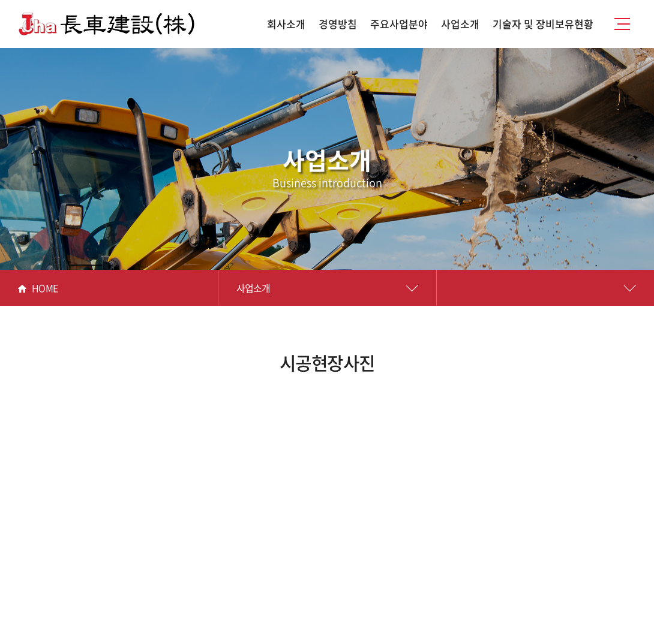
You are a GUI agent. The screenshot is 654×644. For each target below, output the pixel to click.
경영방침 (338, 24)
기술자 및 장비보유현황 (543, 24)
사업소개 (460, 24)
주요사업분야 (399, 24)
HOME (38, 288)
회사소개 (286, 24)
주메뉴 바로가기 (0, 0)
